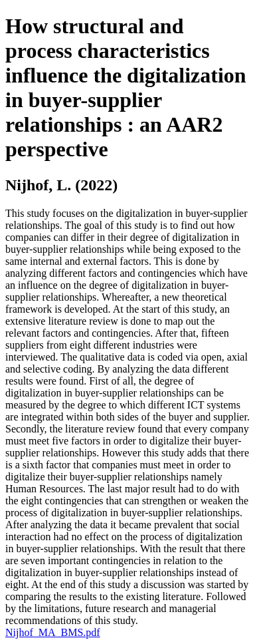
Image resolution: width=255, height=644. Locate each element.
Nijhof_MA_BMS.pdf (53, 632)
